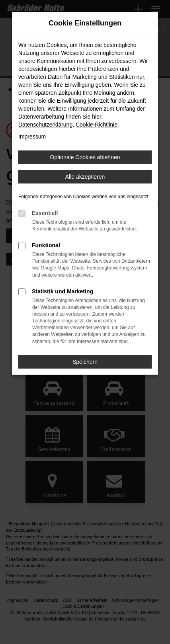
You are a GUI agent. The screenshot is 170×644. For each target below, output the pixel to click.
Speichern (85, 362)
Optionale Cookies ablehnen (85, 157)
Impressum (32, 137)
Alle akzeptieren (85, 177)
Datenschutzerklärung (45, 125)
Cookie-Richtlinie (97, 125)
